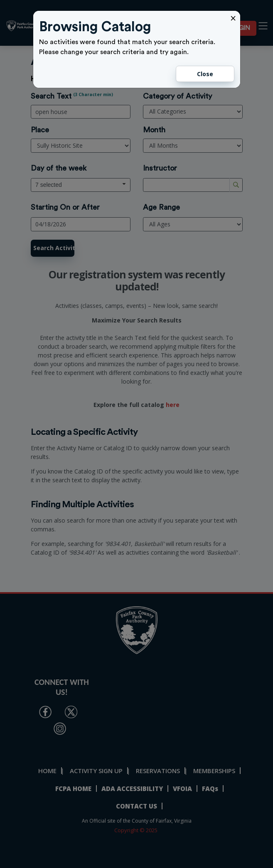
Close (205, 74)
